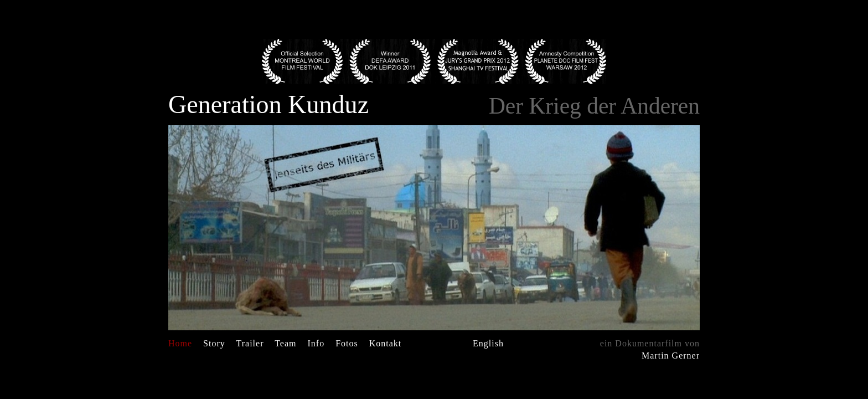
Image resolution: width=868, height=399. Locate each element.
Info (316, 343)
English (488, 343)
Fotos (347, 343)
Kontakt (386, 343)
